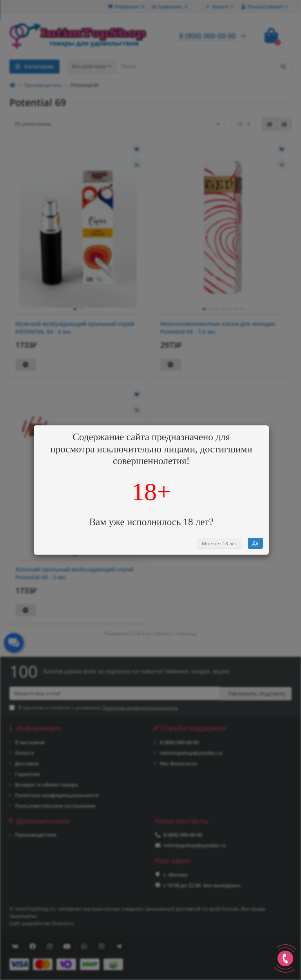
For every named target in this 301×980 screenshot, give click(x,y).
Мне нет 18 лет (219, 543)
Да (255, 543)
